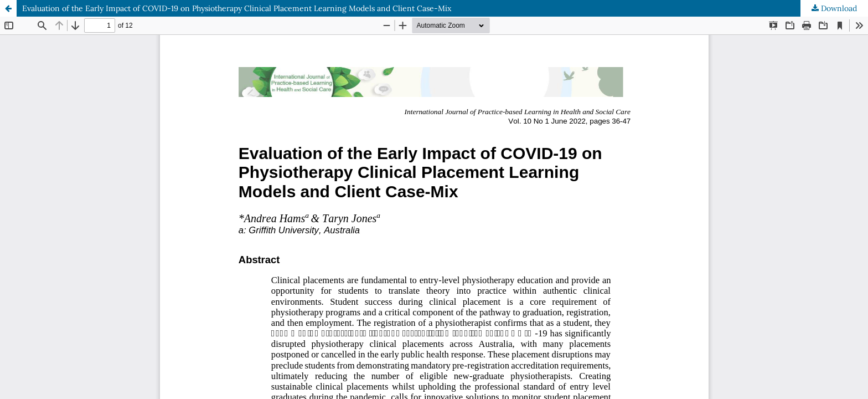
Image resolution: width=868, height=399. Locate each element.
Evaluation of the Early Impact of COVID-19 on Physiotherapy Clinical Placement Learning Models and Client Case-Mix (237, 8)
